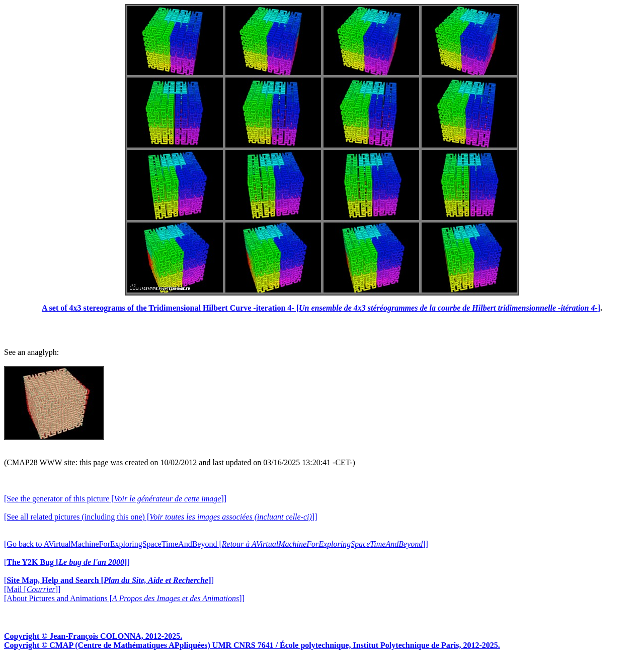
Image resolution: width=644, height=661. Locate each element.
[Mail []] (32, 589)
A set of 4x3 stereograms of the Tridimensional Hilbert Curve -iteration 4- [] (321, 308)
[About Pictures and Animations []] (124, 598)
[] (67, 562)
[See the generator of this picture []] (115, 499)
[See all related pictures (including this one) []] (160, 517)
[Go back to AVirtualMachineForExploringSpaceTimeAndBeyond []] (216, 544)
